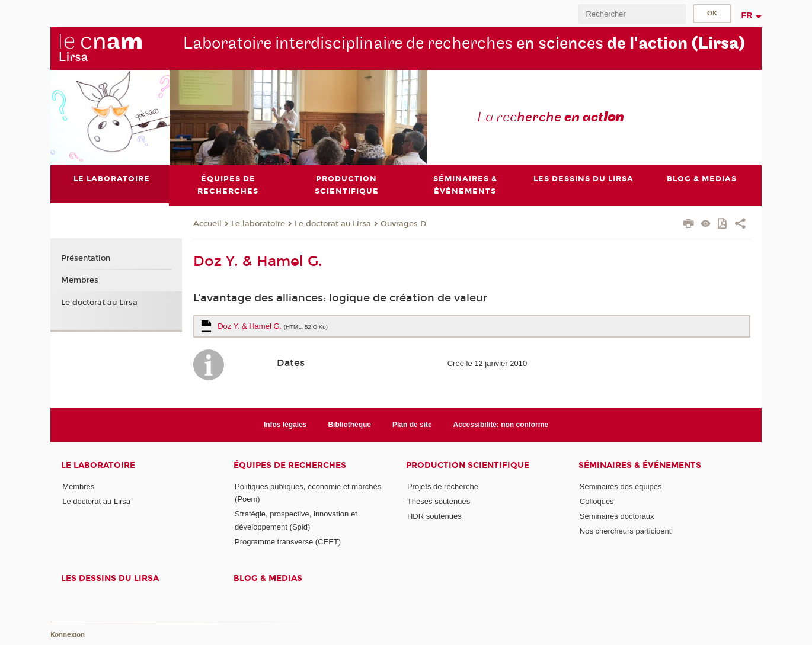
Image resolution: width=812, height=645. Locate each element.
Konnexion (68, 635)
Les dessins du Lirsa (110, 578)
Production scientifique (468, 465)
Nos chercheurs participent (626, 531)
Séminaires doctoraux (617, 516)
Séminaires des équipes (621, 487)
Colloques (597, 501)
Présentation (86, 258)
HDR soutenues (434, 516)
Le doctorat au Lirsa (333, 224)
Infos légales (285, 425)
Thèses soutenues (439, 501)
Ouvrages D (403, 224)
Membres (80, 280)
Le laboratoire (258, 224)
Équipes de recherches (290, 465)
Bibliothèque (349, 425)
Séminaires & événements (640, 465)
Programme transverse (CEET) (288, 542)
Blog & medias (268, 578)
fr (747, 15)
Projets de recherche (443, 487)
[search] (632, 14)
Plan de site (412, 425)
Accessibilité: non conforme (501, 425)
